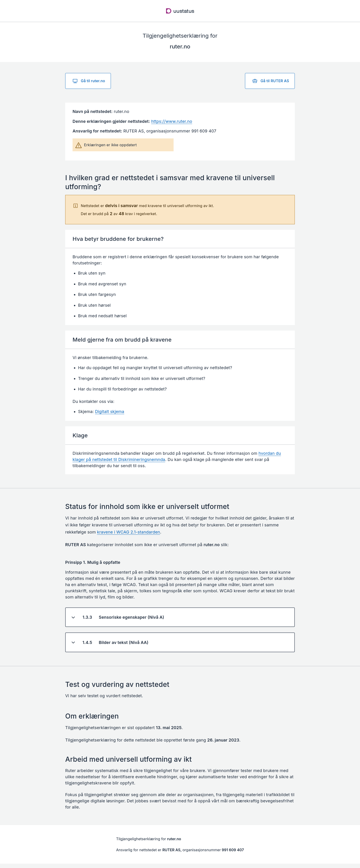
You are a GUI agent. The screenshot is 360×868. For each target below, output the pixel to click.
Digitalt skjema (110, 412)
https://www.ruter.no (172, 121)
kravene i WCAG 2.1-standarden (129, 532)
